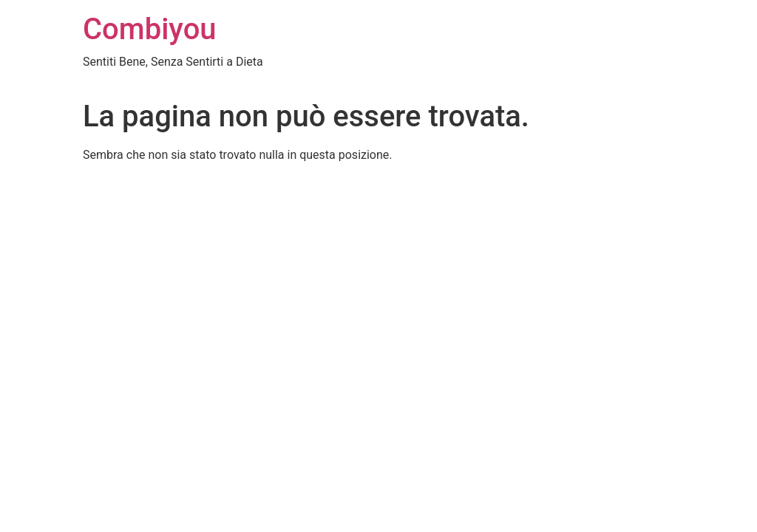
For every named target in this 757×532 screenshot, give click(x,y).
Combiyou (150, 29)
